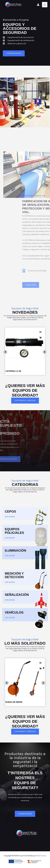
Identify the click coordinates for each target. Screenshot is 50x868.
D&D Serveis (41, 856)
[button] (5, 352)
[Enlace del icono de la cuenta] (38, 5)
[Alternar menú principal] (45, 5)
